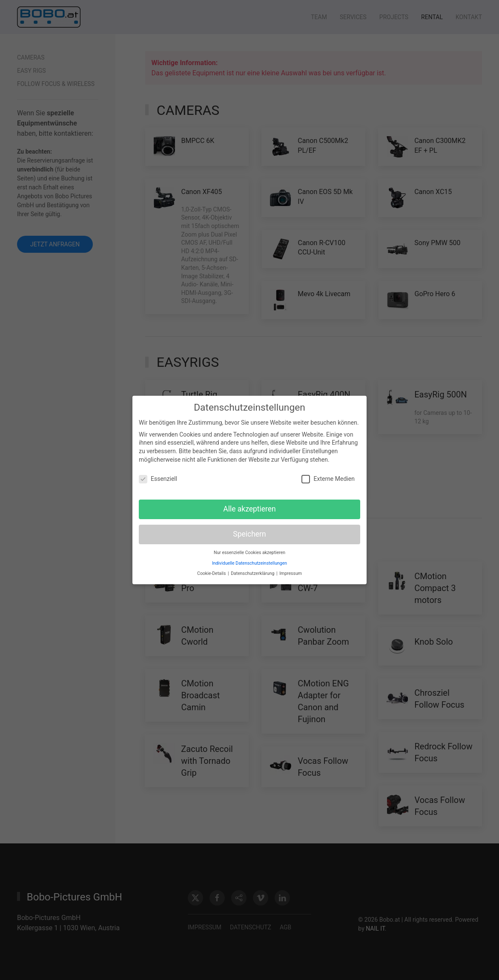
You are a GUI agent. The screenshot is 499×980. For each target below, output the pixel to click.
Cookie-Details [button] (212, 570)
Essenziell (158, 476)
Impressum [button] (291, 570)
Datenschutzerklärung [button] (253, 570)
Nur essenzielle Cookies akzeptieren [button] (249, 550)
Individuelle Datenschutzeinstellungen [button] (249, 560)
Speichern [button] (249, 531)
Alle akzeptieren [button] (249, 506)
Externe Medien (328, 476)
